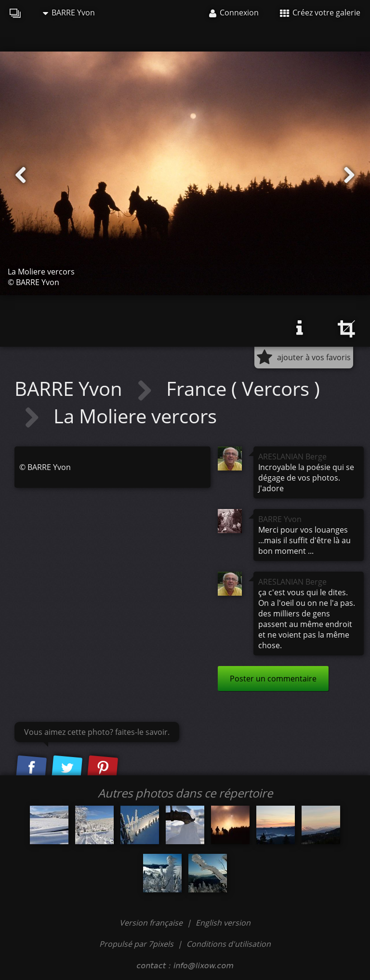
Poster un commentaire (273, 679)
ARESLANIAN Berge (292, 457)
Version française (152, 923)
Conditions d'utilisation (229, 944)
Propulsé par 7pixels (136, 944)
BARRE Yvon (69, 13)
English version (223, 923)
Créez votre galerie (320, 13)
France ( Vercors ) (243, 388)
